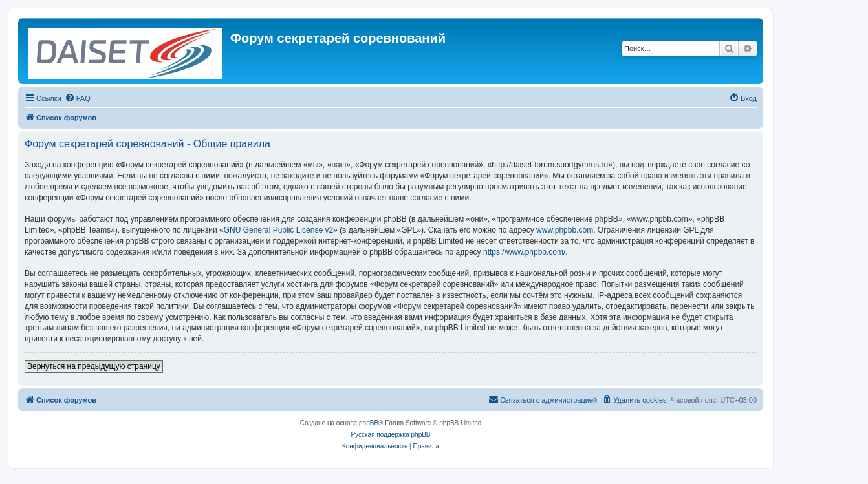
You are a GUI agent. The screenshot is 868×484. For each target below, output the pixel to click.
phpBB (369, 423)
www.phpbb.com (565, 230)
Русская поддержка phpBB (390, 435)
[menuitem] (78, 98)
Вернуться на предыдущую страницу (94, 366)
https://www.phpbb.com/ (524, 252)
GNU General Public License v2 (278, 230)
